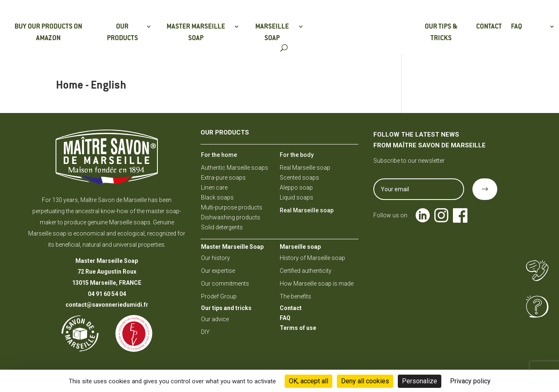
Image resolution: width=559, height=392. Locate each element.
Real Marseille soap (305, 168)
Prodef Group (219, 296)
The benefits (295, 296)
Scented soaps (299, 178)
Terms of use (298, 328)
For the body (297, 155)
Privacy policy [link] (470, 381)
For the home (219, 155)
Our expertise (218, 271)
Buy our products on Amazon (48, 32)
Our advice (215, 319)
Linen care (214, 188)
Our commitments (225, 284)
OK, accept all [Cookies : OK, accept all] (309, 381)
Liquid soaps (296, 197)
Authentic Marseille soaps (235, 168)
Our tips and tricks (226, 308)
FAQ (517, 26)
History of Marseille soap (312, 258)
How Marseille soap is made (317, 284)
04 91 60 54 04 (107, 294)
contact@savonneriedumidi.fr (107, 305)
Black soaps (217, 197)
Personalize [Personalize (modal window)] (420, 381)
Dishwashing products (231, 217)
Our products (122, 32)
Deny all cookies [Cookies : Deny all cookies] (365, 381)
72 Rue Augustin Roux (107, 272)
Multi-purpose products (232, 207)
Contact (489, 26)
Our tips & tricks (441, 32)
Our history (215, 258)
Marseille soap (272, 32)
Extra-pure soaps (223, 178)
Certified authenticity (306, 271)
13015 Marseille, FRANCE (107, 283)
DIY (205, 332)
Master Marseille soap (196, 32)
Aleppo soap (296, 188)
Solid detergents (222, 227)
